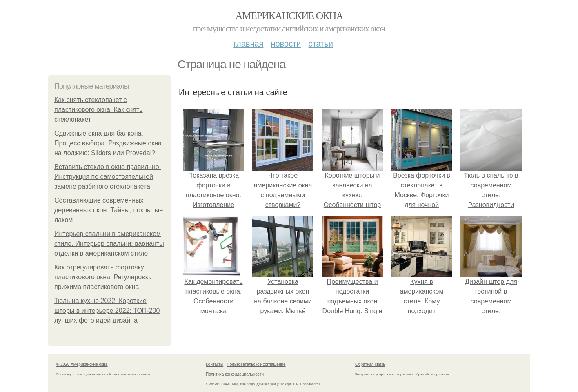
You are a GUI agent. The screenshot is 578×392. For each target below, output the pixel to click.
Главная (248, 44)
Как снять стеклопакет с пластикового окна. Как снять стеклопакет (99, 110)
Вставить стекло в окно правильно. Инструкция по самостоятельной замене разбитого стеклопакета (108, 177)
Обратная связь (370, 364)
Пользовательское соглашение (256, 364)
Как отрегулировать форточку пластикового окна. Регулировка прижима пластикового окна (103, 277)
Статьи (320, 44)
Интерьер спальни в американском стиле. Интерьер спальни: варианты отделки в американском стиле (109, 244)
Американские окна (289, 16)
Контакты (215, 364)
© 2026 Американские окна (82, 364)
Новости (286, 44)
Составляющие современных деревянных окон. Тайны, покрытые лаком (109, 210)
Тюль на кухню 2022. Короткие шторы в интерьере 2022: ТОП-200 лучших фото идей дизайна (107, 311)
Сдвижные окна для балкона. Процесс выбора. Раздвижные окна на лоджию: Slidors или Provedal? (108, 143)
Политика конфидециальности (235, 374)
